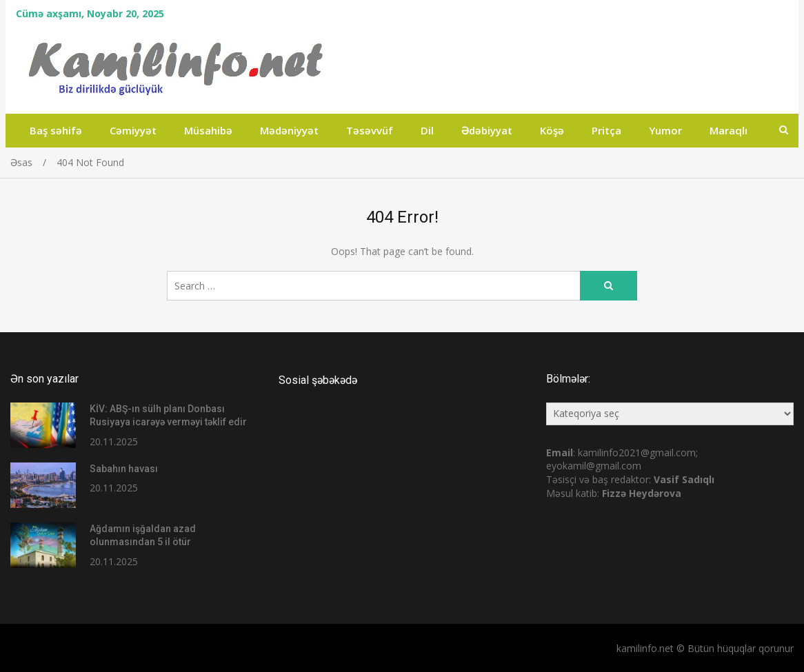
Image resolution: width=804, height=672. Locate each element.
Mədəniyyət (289, 130)
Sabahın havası (124, 469)
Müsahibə (208, 130)
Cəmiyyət (133, 130)
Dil (427, 130)
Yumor (665, 130)
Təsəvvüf (370, 130)
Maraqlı (728, 130)
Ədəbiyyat (487, 130)
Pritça (606, 130)
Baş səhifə (56, 130)
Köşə (552, 130)
